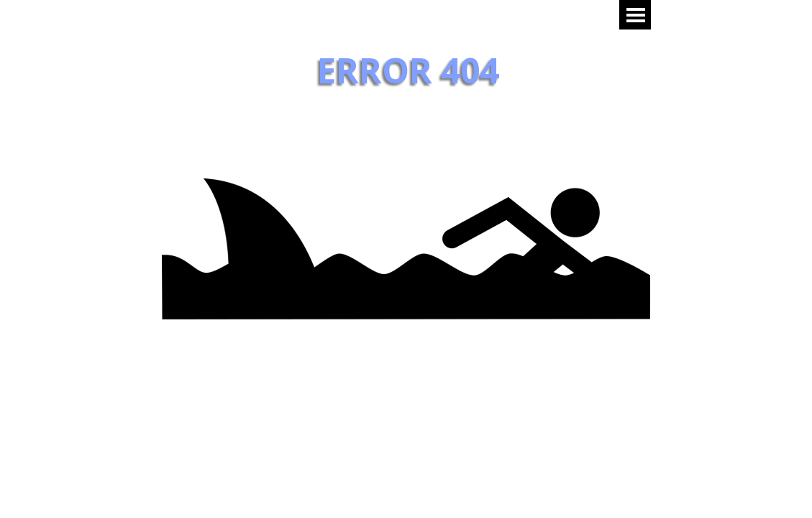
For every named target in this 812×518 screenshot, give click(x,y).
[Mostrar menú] (636, 15)
